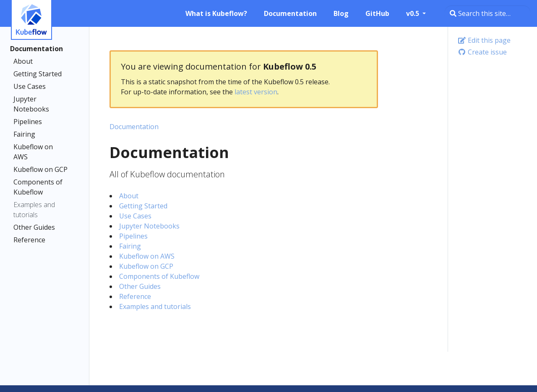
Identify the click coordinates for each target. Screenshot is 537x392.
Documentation (36, 49)
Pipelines (28, 122)
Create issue (482, 52)
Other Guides (34, 227)
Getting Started (38, 74)
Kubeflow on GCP (40, 169)
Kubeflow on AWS (33, 152)
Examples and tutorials (34, 210)
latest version (256, 92)
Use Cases (30, 86)
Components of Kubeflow (38, 187)
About (23, 61)
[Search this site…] (487, 13)
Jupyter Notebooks (31, 104)
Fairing (24, 134)
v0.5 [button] (413, 13)
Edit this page (484, 40)
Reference (29, 240)
